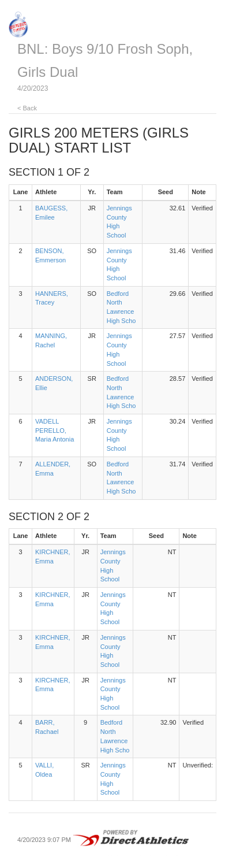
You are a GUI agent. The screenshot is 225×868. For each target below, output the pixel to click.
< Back (27, 108)
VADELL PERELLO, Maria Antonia (55, 430)
